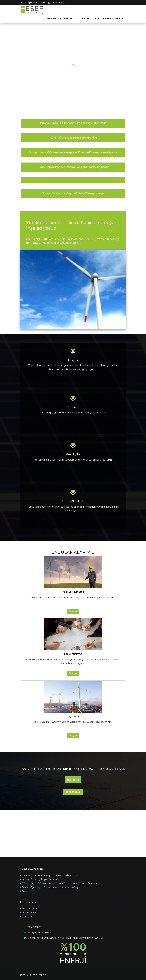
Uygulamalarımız (103, 19)
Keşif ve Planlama (73, 592)
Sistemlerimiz (83, 19)
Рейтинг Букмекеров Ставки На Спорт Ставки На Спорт (73, 167)
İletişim (119, 19)
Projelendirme (73, 654)
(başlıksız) (27, 891)
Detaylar (73, 611)
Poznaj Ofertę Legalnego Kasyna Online (73, 138)
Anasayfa (52, 19)
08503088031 (57, 3)
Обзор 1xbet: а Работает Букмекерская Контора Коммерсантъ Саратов (73, 152)
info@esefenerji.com (33, 3)
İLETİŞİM (73, 779)
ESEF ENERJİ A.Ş (38, 975)
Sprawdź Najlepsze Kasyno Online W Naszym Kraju (73, 193)
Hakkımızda (66, 19)
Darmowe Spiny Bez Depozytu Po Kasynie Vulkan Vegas (73, 123)
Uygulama (73, 716)
